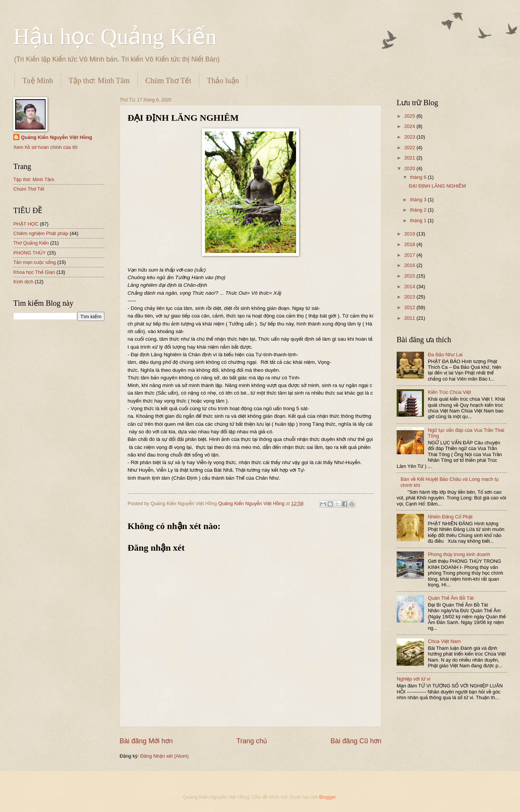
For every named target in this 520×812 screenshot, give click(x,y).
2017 (410, 255)
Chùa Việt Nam (444, 641)
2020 (410, 168)
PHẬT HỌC (26, 224)
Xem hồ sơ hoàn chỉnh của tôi (45, 147)
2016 (410, 265)
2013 (410, 297)
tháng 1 (419, 220)
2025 (410, 116)
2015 (410, 276)
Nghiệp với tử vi (414, 679)
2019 (410, 234)
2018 (410, 244)
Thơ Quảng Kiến (31, 243)
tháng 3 (419, 200)
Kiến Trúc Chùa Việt (449, 392)
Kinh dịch (23, 282)
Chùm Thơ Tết (168, 81)
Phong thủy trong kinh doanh (459, 554)
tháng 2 (419, 210)
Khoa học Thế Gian (34, 272)
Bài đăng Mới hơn (146, 741)
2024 (410, 126)
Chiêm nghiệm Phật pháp (41, 233)
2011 (410, 318)
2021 (410, 158)
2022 (410, 148)
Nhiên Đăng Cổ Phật (450, 517)
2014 (410, 287)
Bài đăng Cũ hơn (356, 741)
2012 (410, 307)
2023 (410, 137)
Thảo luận (223, 81)
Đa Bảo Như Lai (445, 355)
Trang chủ (252, 741)
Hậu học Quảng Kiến (115, 36)
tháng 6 (419, 177)
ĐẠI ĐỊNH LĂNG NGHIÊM (437, 186)
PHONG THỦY (30, 253)
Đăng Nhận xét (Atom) (164, 756)
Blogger (328, 797)
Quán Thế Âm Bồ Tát (451, 598)
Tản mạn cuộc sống (35, 262)
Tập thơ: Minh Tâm (99, 81)
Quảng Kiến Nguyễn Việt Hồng (57, 137)
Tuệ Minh (38, 81)
